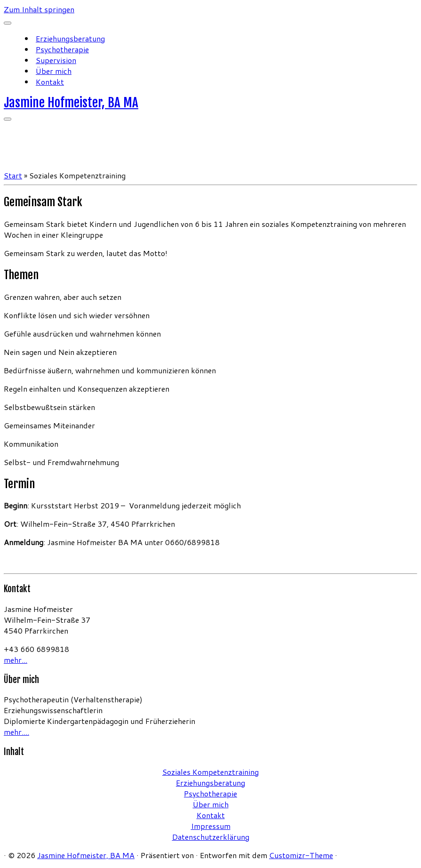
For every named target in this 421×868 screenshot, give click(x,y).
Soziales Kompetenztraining (210, 772)
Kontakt (50, 82)
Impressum (211, 826)
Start (13, 175)
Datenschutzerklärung (211, 837)
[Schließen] (8, 23)
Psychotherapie (62, 49)
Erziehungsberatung (70, 38)
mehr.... (16, 732)
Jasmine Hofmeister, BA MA (71, 103)
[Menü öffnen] (8, 119)
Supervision (56, 60)
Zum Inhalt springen (39, 9)
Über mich (54, 71)
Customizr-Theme (301, 855)
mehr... (16, 660)
